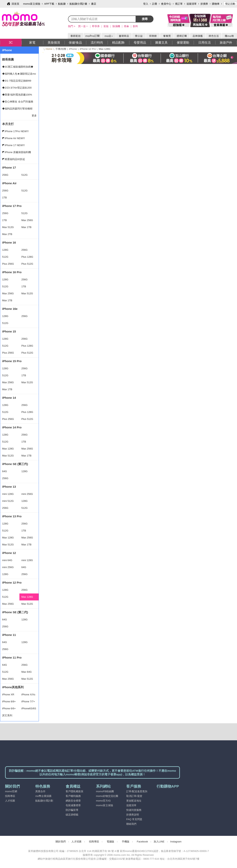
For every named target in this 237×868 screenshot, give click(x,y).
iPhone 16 (9, 242)
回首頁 (15, 4)
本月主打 (8, 124)
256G (5, 175)
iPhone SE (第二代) (15, 612)
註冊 (155, 4)
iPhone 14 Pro (12, 427)
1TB (4, 198)
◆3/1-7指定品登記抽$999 (17, 81)
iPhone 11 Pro (12, 657)
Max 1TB (26, 227)
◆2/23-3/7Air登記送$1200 (17, 88)
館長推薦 (8, 59)
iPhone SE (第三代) (15, 464)
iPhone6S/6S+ (29, 710)
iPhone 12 (9, 553)
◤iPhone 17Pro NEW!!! (15, 131)
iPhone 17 (9, 167)
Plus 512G (27, 264)
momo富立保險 (32, 4)
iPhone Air (9, 183)
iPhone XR (8, 694)
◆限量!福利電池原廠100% (17, 95)
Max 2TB (7, 234)
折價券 (204, 4)
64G (5, 471)
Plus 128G (27, 257)
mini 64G (7, 560)
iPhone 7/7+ (28, 701)
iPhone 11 (9, 635)
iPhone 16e (10, 309)
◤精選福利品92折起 (14, 159)
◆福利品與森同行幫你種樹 (17, 109)
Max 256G (27, 220)
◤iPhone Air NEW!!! (14, 138)
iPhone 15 (9, 331)
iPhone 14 (9, 398)
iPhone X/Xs (28, 694)
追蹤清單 (192, 4)
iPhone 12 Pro (88, 49)
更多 (34, 116)
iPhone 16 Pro (12, 272)
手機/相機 (61, 49)
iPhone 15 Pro (12, 361)
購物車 (216, 4)
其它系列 (7, 715)
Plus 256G (8, 264)
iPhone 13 (9, 487)
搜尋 (145, 19)
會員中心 (166, 4)
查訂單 (179, 4)
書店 (94, 4)
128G (5, 250)
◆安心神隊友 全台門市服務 (18, 102)
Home (49, 49)
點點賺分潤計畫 (78, 4)
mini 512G (8, 501)
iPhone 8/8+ (9, 701)
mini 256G (27, 494)
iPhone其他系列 (13, 687)
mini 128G (8, 494)
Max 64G (27, 672)
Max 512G (8, 227)
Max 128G (8, 449)
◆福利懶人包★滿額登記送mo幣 (19, 75)
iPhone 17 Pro (12, 206)
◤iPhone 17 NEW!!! (13, 145)
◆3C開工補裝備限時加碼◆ (18, 67)
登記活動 (230, 4)
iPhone (73, 49)
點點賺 (62, 4)
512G (24, 175)
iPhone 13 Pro (12, 516)
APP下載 (49, 4)
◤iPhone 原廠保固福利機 (17, 152)
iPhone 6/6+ (9, 708)
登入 (146, 4)
